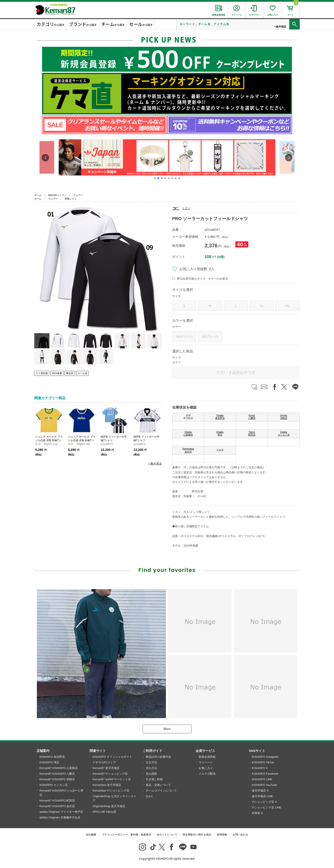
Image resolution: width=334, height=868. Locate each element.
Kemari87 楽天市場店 (106, 768)
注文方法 (151, 762)
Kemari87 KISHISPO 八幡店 (57, 774)
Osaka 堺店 (220, 433)
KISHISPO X (260, 768)
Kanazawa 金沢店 (188, 450)
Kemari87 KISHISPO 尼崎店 (57, 779)
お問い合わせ (240, 835)
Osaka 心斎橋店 (188, 433)
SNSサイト (257, 751)
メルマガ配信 (207, 774)
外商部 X (257, 813)
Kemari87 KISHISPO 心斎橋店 (59, 768)
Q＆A (149, 796)
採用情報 (222, 835)
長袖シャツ (71, 199)
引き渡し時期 (154, 779)
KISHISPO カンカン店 (54, 785)
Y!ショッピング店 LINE (267, 807)
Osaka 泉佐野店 (220, 417)
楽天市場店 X (260, 791)
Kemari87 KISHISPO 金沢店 (57, 806)
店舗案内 (43, 751)
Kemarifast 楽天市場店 (107, 785)
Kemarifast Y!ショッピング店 (111, 791)
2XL (287, 306)
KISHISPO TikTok (263, 762)
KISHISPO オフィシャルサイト (112, 757)
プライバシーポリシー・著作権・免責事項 (126, 835)
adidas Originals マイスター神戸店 (61, 812)
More (167, 729)
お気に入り (206, 768)
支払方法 (151, 768)
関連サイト (98, 751)
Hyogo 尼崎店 (284, 417)
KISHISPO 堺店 (49, 762)
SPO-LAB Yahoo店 (104, 812)
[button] (155, 178)
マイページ (206, 762)
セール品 (82, 373)
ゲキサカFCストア (104, 762)
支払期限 (151, 774)
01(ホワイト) (184, 337)
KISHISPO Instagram (265, 757)
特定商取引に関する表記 (197, 835)
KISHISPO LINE (262, 779)
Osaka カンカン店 (284, 433)
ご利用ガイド (152, 751)
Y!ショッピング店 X (264, 802)
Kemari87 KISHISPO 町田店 (57, 801)
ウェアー (78, 195)
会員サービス (205, 751)
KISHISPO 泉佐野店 (52, 757)
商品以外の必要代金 (158, 757)
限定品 (70, 373)
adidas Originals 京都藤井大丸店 (60, 817)
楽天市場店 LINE (262, 796)
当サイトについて (167, 835)
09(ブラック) (210, 337)
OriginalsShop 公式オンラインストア (115, 798)
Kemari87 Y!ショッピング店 (110, 774)
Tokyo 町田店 (252, 433)
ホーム (38, 195)
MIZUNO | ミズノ (57, 195)
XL (262, 306)
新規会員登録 (207, 757)
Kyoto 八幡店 (252, 417)
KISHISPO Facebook (265, 774)
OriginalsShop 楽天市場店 (109, 806)
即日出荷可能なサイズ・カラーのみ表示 (203, 279)
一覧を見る (155, 463)
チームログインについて (161, 791)
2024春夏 (57, 373)
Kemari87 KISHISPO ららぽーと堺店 (61, 793)
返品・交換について (158, 785)
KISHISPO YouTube (264, 785)
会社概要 (91, 835)
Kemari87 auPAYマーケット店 (112, 779)
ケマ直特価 (42, 373)
